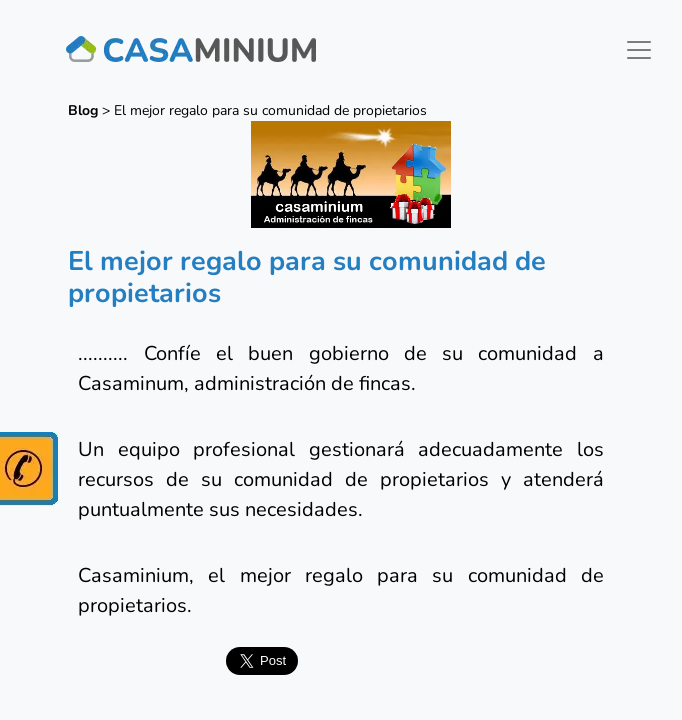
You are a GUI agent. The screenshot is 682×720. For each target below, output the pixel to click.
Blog (83, 110)
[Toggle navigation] (639, 50)
